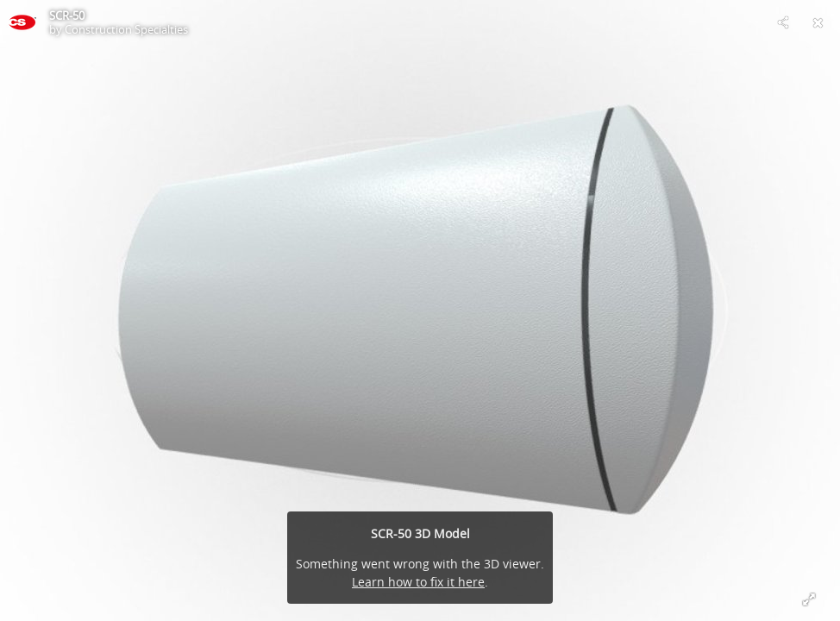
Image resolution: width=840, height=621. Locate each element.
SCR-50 (67, 16)
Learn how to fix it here (418, 582)
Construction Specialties (126, 29)
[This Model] (22, 22)
